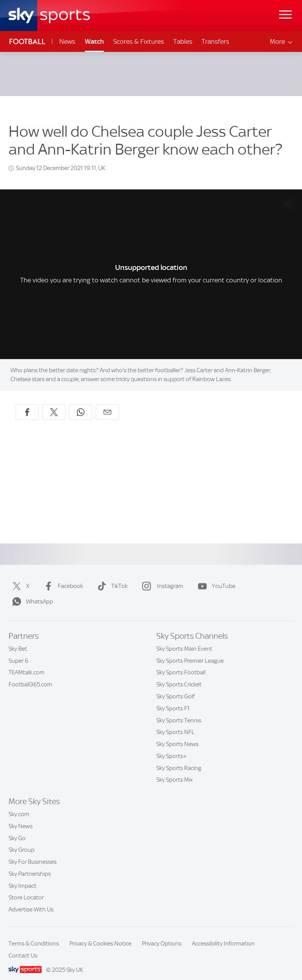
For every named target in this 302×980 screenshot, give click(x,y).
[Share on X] (54, 403)
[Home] (49, 15)
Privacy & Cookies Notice (100, 934)
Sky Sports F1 (173, 699)
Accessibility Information (223, 934)
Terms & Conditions (34, 934)
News (67, 41)
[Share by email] (107, 403)
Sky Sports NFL (175, 723)
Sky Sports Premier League (190, 652)
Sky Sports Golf (175, 687)
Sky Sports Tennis (179, 711)
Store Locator (26, 888)
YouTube (215, 577)
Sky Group (22, 841)
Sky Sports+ (172, 747)
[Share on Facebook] (27, 403)
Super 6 (18, 652)
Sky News (21, 817)
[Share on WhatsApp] (81, 403)
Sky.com (19, 805)
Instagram (161, 577)
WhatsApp (31, 592)
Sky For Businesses (33, 853)
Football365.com (30, 675)
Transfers (215, 41)
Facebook (62, 577)
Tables (183, 41)
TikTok (111, 577)
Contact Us (23, 946)
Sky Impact (22, 877)
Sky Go (17, 829)
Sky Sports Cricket (179, 675)
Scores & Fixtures (139, 41)
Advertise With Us (31, 900)
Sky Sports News (177, 735)
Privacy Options (162, 934)
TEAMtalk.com (27, 663)
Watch (94, 41)
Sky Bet (18, 640)
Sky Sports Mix (174, 770)
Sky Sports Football (181, 663)
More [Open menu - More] (282, 42)
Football (27, 42)
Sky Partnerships (30, 865)
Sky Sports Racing (179, 759)
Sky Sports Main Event (184, 640)
